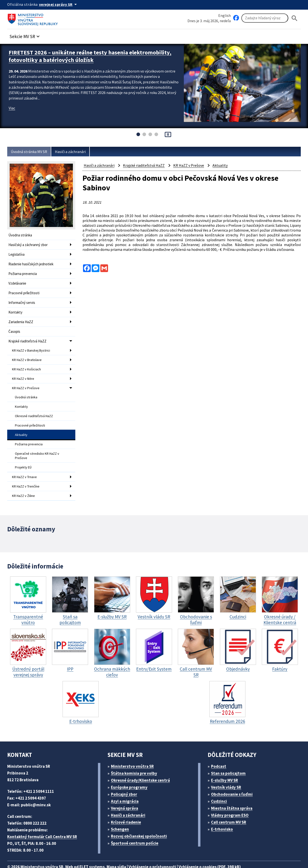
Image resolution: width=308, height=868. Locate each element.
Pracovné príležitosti (25, 290)
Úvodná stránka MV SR (31, 152)
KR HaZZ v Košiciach (28, 362)
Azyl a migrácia (127, 787)
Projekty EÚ (24, 455)
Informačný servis (23, 299)
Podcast (220, 752)
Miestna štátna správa (233, 794)
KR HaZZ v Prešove (27, 380)
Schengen (122, 815)
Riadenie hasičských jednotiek (33, 263)
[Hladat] (295, 18)
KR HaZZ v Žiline (25, 482)
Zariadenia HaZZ (22, 317)
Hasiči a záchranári (75, 152)
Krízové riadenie (128, 808)
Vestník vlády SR (228, 773)
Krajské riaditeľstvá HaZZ (29, 336)
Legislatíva (17, 253)
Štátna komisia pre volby (136, 759)
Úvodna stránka (21, 235)
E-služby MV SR (228, 766)
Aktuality (21, 425)
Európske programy (131, 773)
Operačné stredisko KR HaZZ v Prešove (38, 444)
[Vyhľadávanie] (265, 18)
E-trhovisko (223, 815)
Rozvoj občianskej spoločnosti (141, 822)
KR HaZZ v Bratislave (28, 354)
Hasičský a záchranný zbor (30, 244)
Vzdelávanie (18, 281)
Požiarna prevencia (24, 272)
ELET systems (97, 852)
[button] (27, 35)
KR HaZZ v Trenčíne (27, 473)
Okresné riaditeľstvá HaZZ (35, 407)
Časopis (15, 327)
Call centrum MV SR (231, 808)
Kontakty (15, 308)
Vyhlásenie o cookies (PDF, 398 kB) (223, 852)
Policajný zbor (126, 780)
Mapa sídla (123, 852)
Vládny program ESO (232, 801)
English (225, 15)
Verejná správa (126, 794)
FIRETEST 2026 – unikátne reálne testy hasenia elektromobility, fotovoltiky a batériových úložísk (75, 56)
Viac (12, 106)
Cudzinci (221, 787)
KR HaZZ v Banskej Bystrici (33, 345)
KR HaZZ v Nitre (24, 371)
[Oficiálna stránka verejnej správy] (60, 4)
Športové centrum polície (136, 829)
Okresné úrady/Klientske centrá (142, 766)
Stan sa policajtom (230, 759)
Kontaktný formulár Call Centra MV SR (44, 822)
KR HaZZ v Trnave (26, 464)
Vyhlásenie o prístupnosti (162, 852)
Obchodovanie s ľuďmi (234, 780)
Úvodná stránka (27, 389)
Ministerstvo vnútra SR (134, 752)
